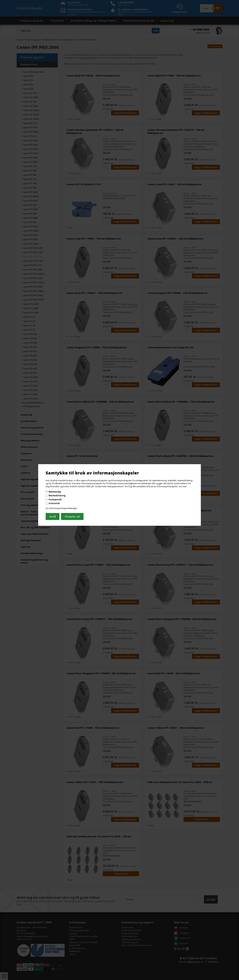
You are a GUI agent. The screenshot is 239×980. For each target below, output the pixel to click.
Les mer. (183, 486)
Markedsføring (57, 495)
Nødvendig (55, 491)
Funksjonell (55, 499)
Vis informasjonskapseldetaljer (61, 508)
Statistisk (54, 503)
